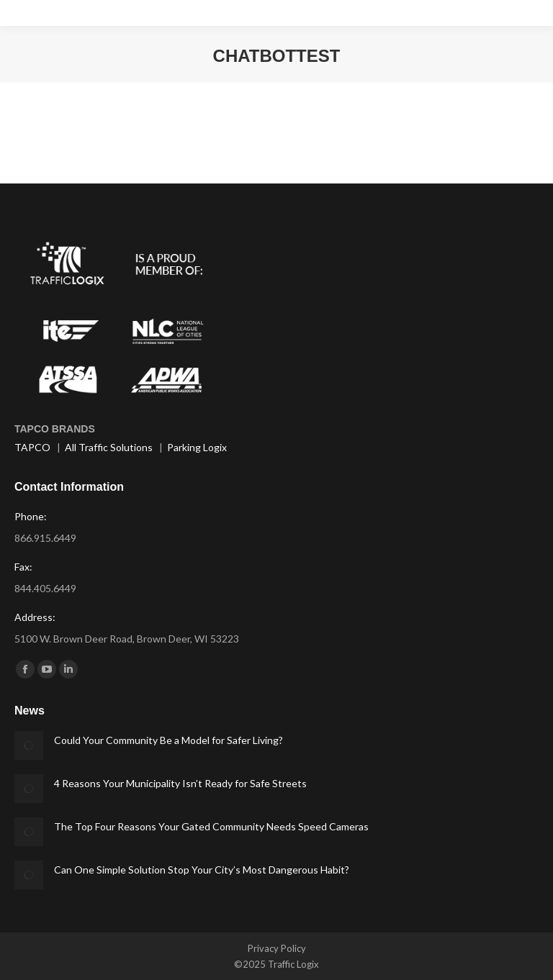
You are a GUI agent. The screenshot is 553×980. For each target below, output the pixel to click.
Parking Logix (197, 447)
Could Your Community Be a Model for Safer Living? (168, 740)
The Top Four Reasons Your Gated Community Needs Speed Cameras (211, 826)
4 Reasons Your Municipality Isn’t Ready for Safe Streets (180, 783)
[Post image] (29, 745)
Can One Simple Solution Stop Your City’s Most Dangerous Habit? (202, 870)
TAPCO (32, 447)
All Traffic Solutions (109, 447)
